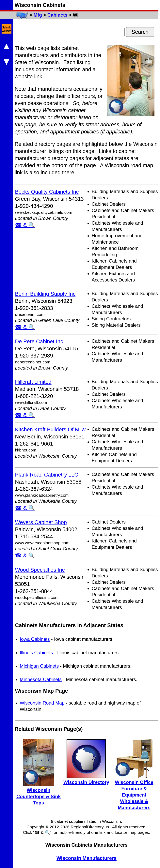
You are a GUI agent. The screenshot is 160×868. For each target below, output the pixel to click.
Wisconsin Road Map (42, 703)
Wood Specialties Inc (40, 570)
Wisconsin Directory (86, 782)
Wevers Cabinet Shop (41, 522)
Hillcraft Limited (33, 382)
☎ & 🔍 (25, 225)
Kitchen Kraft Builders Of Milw (50, 430)
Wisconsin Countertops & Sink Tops (39, 796)
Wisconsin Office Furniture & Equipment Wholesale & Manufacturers (134, 795)
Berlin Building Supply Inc (45, 294)
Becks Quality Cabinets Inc (47, 192)
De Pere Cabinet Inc (39, 342)
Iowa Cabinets (35, 639)
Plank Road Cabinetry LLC (47, 475)
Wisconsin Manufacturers (87, 858)
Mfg (38, 15)
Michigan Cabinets (39, 666)
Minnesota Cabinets (41, 679)
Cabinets (57, 15)
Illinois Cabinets (36, 653)
